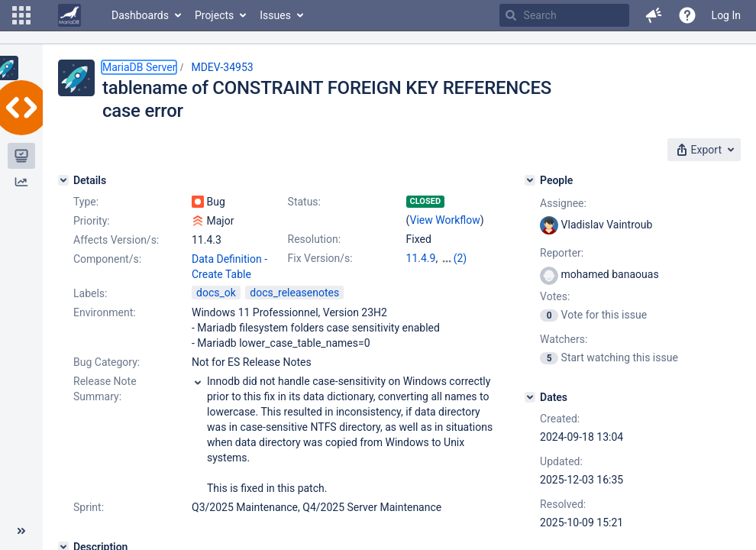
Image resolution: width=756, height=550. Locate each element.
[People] (530, 180)
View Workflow (445, 220)
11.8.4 (456, 258)
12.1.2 (421, 273)
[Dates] (530, 397)
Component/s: (107, 259)
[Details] (63, 180)
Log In (726, 15)
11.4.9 (421, 258)
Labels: (90, 293)
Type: (86, 202)
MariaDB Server (139, 67)
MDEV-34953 (222, 67)
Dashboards (140, 15)
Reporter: (562, 253)
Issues (275, 15)
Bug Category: (107, 362)
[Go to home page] (69, 15)
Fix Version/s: (320, 258)
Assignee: (563, 203)
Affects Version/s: (116, 240)
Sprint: (89, 507)
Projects (214, 15)
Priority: (92, 221)
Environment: (105, 312)
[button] (21, 15)
